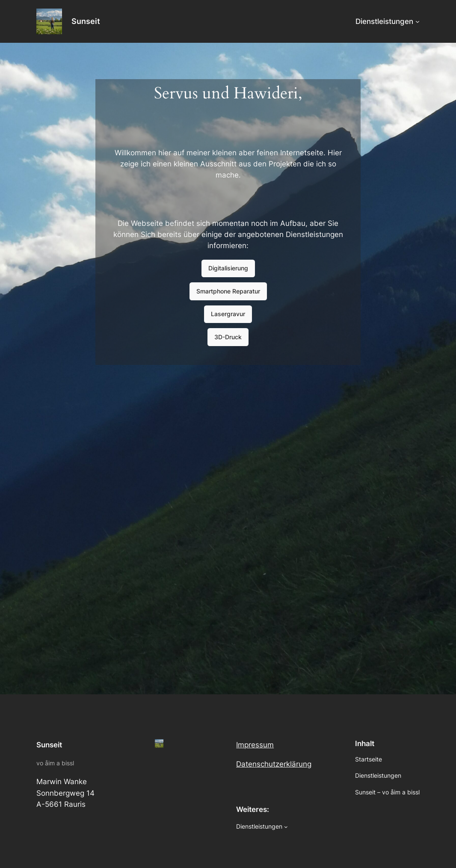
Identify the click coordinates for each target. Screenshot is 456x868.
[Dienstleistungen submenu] (418, 21)
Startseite (369, 759)
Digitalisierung (228, 268)
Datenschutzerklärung (274, 764)
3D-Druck (228, 337)
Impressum (255, 745)
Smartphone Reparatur (228, 291)
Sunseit (86, 21)
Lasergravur (228, 314)
